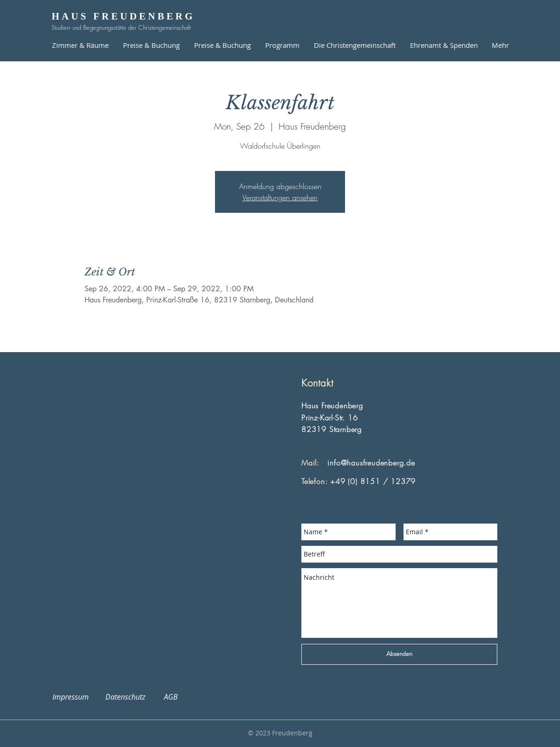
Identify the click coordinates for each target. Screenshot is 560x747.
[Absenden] (399, 654)
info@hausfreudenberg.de (371, 463)
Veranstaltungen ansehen (280, 197)
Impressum (76, 697)
